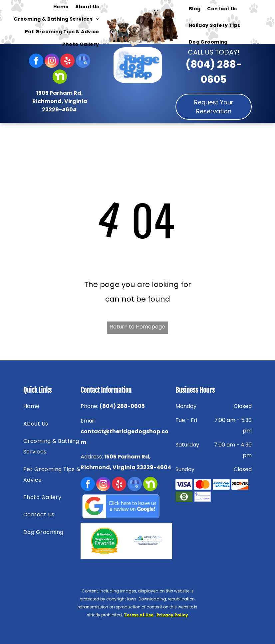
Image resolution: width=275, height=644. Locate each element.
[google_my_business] (83, 62)
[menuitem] (61, 7)
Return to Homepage (137, 327)
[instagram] (52, 62)
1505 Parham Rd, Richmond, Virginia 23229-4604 (60, 101)
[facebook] (36, 62)
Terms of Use (139, 615)
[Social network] (60, 77)
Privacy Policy (172, 615)
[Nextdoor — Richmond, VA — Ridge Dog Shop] (105, 541)
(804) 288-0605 (122, 406)
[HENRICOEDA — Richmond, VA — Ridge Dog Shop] (148, 541)
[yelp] (67, 62)
